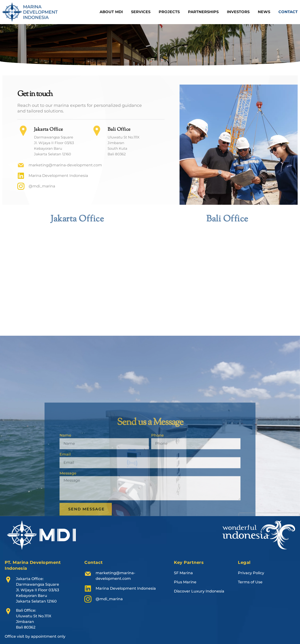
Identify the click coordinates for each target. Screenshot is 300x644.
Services (141, 12)
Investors (238, 12)
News (264, 12)
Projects (169, 12)
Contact (288, 12)
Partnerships (203, 12)
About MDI (111, 12)
